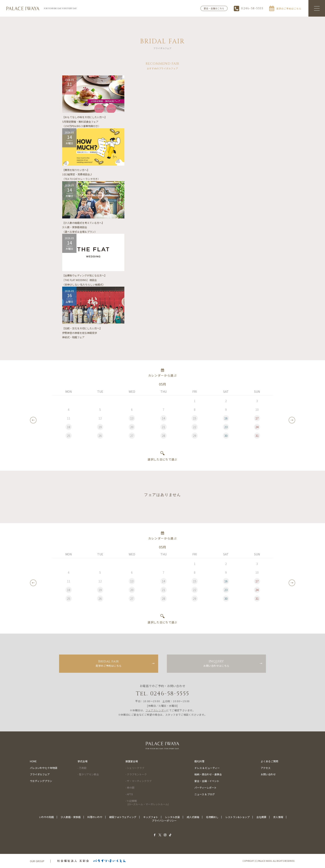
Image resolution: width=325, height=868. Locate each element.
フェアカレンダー (156, 710)
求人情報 (278, 817)
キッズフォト (151, 817)
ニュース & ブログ (205, 794)
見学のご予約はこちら (109, 663)
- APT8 (129, 794)
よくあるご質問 (269, 761)
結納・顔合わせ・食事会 (208, 774)
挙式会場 (82, 761)
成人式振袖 (193, 817)
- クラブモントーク (136, 774)
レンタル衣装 (172, 817)
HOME (33, 761)
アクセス (266, 768)
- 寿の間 (130, 787)
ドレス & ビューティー (207, 768)
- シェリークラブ (135, 768)
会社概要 (261, 817)
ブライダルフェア (40, 774)
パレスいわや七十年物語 (44, 768)
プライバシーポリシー (164, 820)
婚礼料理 (199, 761)
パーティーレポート (206, 787)
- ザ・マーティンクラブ (138, 781)
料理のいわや (95, 817)
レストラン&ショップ (237, 817)
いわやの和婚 (46, 817)
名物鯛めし (212, 817)
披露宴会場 (132, 761)
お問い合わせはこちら (216, 663)
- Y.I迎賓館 (147, 803)
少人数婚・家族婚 (71, 817)
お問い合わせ (268, 774)
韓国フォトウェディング (123, 817)
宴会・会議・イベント (207, 781)
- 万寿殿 (82, 768)
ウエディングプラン (41, 781)
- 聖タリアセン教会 (88, 774)
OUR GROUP (37, 861)
